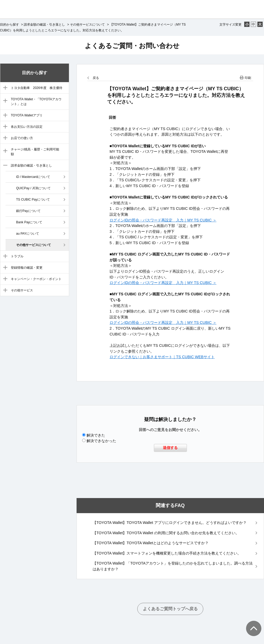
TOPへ (251, 623)
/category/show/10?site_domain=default (4, 268)
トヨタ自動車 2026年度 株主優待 (37, 88)
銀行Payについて (28, 211)
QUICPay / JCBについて (33, 188)
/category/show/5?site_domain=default (4, 127)
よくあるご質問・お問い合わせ (132, 46)
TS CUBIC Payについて (33, 200)
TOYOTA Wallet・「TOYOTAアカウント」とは (36, 102)
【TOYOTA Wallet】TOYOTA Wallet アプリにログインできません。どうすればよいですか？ (170, 523)
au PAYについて (28, 234)
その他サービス (22, 290)
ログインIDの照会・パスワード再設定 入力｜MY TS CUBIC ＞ (163, 220)
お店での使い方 (22, 138)
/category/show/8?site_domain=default (4, 166)
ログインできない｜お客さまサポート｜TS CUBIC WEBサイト (162, 357)
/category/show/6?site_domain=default (4, 138)
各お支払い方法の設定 (27, 127)
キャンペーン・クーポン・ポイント (36, 279)
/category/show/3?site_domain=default (4, 101)
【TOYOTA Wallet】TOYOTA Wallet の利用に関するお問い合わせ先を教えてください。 (166, 533)
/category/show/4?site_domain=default (4, 116)
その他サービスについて (87, 25)
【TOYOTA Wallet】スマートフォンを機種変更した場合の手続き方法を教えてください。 (167, 553)
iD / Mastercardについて (33, 177)
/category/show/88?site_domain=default (4, 88)
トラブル (17, 256)
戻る (96, 78)
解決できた (96, 435)
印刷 (248, 78)
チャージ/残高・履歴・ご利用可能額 (35, 152)
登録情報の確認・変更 (27, 268)
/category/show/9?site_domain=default (4, 257)
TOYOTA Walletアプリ (27, 115)
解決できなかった (101, 441)
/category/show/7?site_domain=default (4, 151)
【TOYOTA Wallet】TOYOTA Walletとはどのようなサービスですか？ (151, 543)
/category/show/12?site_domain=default (4, 291)
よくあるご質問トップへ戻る (170, 609)
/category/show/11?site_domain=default (4, 279)
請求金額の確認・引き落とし (44, 25)
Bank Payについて (29, 222)
